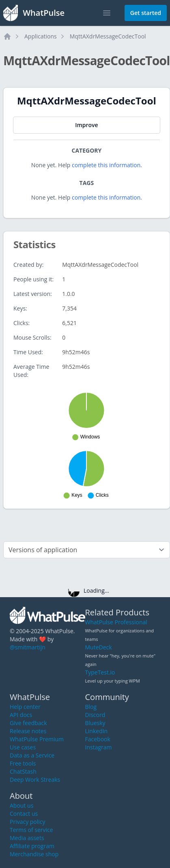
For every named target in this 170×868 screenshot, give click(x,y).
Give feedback (28, 723)
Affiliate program (32, 846)
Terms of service (31, 830)
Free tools (23, 763)
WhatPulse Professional (116, 622)
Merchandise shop (34, 854)
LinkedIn (97, 731)
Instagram (99, 747)
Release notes (28, 731)
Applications (41, 36)
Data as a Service (32, 755)
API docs (21, 715)
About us (22, 805)
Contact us (24, 814)
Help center (25, 707)
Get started (146, 13)
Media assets (27, 838)
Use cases (23, 747)
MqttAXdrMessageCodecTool (108, 36)
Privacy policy (28, 822)
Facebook (98, 739)
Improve (86, 125)
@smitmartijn (28, 647)
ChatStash (23, 771)
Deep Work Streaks (35, 780)
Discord (95, 715)
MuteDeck (99, 647)
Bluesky (95, 723)
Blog (91, 707)
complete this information (106, 165)
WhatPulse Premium (37, 739)
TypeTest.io (100, 672)
